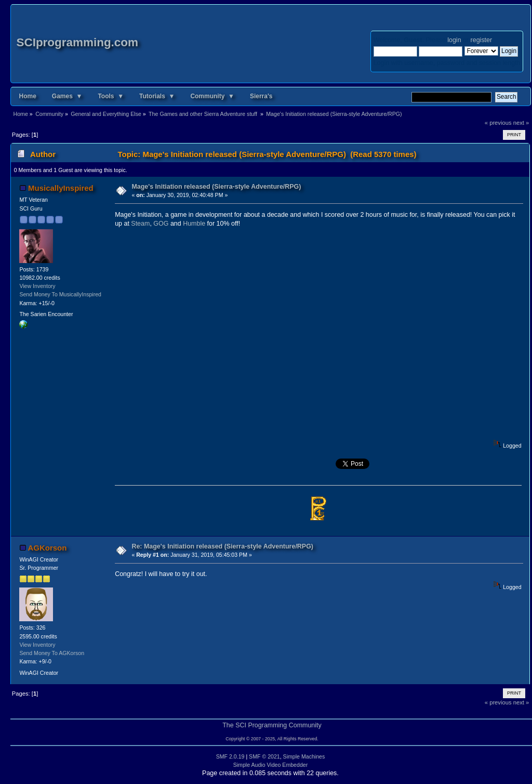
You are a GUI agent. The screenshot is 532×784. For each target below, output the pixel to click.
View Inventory (37, 286)
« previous (498, 123)
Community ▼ (212, 96)
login (454, 40)
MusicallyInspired (61, 188)
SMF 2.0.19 (230, 756)
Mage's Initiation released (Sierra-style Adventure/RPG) (216, 187)
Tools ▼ (111, 96)
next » (521, 123)
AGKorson (48, 548)
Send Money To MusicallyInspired (60, 294)
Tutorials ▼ (157, 96)
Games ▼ (67, 96)
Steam (140, 224)
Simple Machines (304, 756)
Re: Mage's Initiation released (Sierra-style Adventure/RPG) (222, 546)
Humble (194, 224)
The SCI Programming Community (272, 725)
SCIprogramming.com (77, 42)
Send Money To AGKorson (52, 653)
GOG (161, 224)
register (481, 40)
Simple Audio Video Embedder (271, 765)
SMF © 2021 (264, 756)
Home (27, 96)
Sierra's (261, 96)
